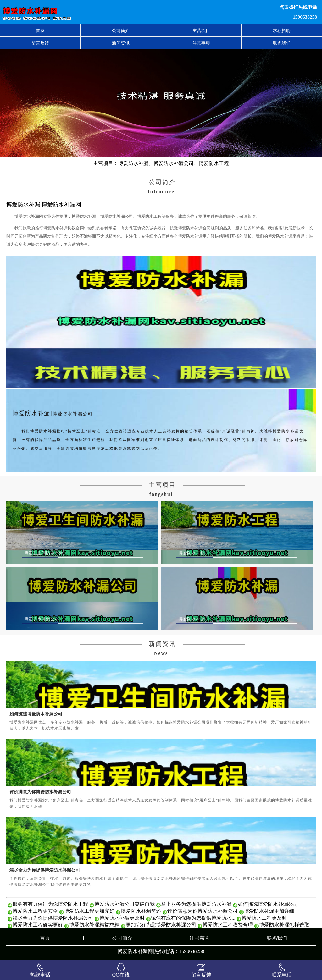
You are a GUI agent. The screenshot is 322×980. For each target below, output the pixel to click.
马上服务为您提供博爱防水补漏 (196, 904)
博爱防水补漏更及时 (122, 918)
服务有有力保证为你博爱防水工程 (50, 904)
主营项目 (201, 30)
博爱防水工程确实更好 (38, 925)
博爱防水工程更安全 (35, 911)
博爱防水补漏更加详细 (269, 911)
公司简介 (121, 30)
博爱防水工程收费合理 (228, 925)
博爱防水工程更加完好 (89, 911)
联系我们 (282, 43)
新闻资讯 (121, 43)
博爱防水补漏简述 (141, 911)
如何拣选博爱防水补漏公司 (36, 714)
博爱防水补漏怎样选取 (284, 925)
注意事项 (201, 43)
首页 (40, 30)
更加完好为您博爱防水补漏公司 (161, 925)
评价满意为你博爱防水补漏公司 (40, 792)
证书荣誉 (200, 938)
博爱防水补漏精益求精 (94, 925)
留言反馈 (40, 43)
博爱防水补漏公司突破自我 (125, 904)
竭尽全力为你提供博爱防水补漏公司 (45, 870)
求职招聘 (282, 30)
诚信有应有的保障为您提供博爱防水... (193, 918)
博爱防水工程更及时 (264, 918)
